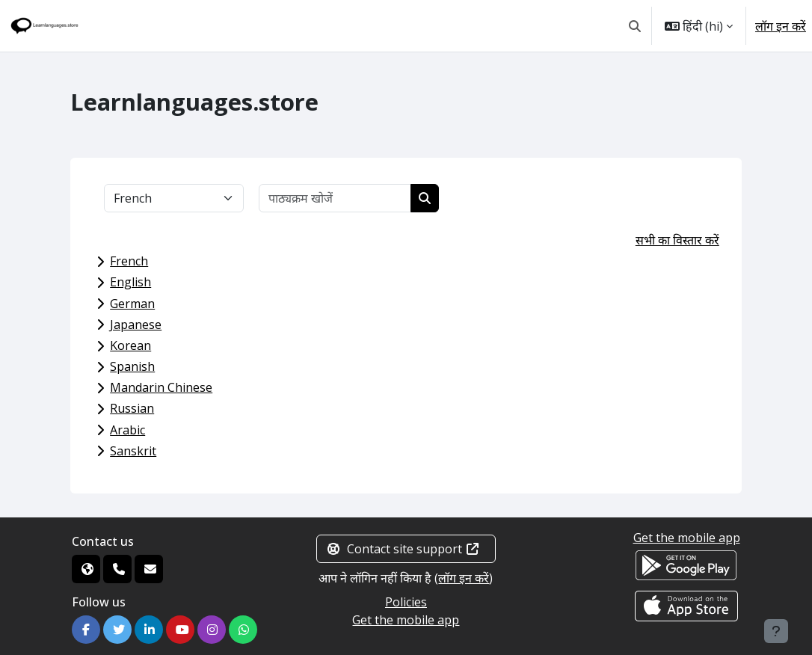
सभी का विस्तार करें (677, 240)
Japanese (136, 325)
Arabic (127, 430)
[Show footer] (776, 631)
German (132, 304)
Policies (406, 602)
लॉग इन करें (781, 26)
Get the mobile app (406, 620)
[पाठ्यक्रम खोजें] (335, 198)
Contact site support (403, 549)
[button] (635, 26)
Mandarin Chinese (161, 387)
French (129, 261)
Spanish (132, 366)
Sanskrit (133, 451)
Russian (132, 408)
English (130, 282)
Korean (130, 345)
